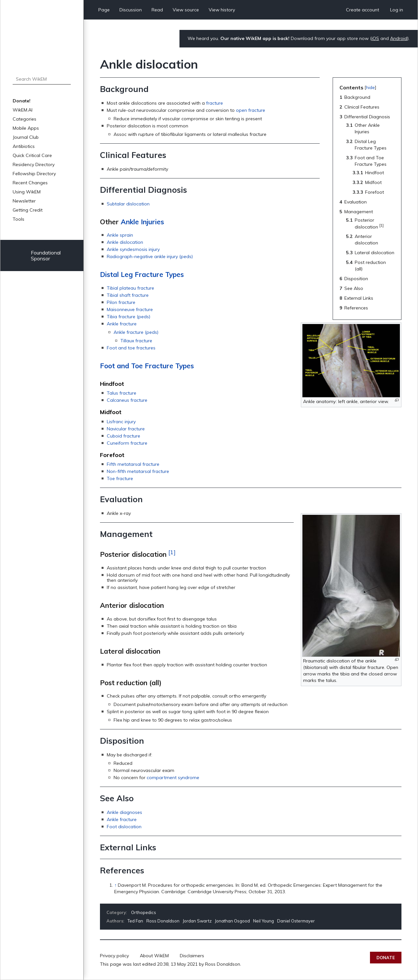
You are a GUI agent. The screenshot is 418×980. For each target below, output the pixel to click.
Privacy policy (114, 956)
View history (222, 10)
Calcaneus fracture (127, 400)
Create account (363, 10)
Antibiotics (24, 146)
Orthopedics (144, 912)
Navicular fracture (126, 429)
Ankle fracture (122, 324)
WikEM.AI (23, 110)
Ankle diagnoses (124, 812)
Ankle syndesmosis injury (133, 249)
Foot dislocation (124, 827)
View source (186, 10)
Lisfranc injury (121, 422)
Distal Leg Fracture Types (142, 274)
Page (104, 10)
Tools (18, 219)
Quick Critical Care (32, 155)
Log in (397, 10)
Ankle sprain (120, 235)
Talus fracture (122, 393)
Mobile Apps (26, 128)
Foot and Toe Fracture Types (147, 366)
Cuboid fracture (123, 436)
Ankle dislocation (125, 242)
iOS (375, 38)
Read (157, 10)
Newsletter (24, 201)
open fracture (251, 110)
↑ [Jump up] (115, 885)
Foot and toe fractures (131, 348)
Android (399, 38)
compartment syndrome (173, 777)
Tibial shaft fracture (128, 295)
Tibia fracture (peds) (129, 317)
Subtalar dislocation (128, 204)
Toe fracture (120, 478)
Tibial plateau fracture (130, 288)
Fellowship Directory (34, 174)
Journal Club (26, 137)
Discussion (131, 10)
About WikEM (154, 956)
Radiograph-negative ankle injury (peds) (150, 256)
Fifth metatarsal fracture (133, 464)
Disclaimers (192, 956)
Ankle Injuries (142, 222)
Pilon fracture (121, 302)
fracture (215, 103)
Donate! (22, 101)
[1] (172, 552)
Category (116, 912)
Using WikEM (27, 192)
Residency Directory (34, 164)
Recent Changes (30, 183)
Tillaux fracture (136, 341)
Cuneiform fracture (127, 443)
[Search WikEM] (42, 79)
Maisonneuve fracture (130, 309)
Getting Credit (28, 210)
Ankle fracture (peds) (136, 332)
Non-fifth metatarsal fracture (138, 471)
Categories (25, 119)
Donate (386, 958)
